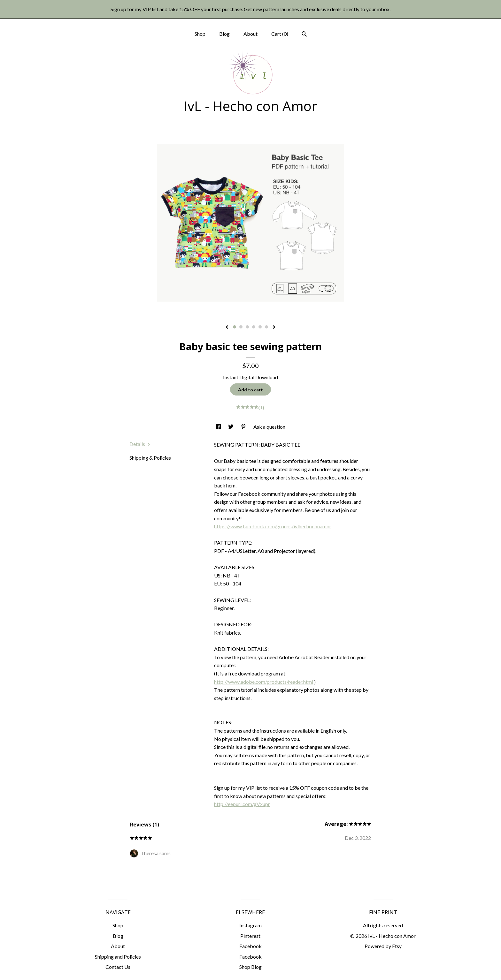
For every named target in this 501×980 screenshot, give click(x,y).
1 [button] (235, 327)
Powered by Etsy (383, 946)
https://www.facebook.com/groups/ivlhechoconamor (273, 526)
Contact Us (118, 967)
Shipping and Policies (118, 957)
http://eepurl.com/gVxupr (242, 804)
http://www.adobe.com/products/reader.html (264, 682)
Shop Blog (250, 967)
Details (140, 444)
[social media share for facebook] (219, 427)
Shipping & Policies (150, 458)
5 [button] (260, 327)
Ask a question (269, 427)
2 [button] (241, 327)
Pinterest (250, 936)
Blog (224, 34)
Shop (200, 34)
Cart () (280, 34)
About (250, 34)
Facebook (250, 946)
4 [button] (254, 327)
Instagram (250, 925)
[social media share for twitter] (231, 427)
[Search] (304, 35)
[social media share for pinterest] (244, 427)
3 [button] (247, 327)
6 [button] (266, 327)
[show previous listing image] (227, 328)
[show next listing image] (274, 328)
